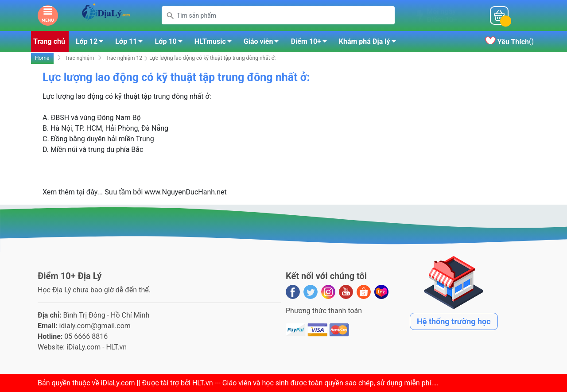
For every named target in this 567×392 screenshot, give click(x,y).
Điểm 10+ (311, 43)
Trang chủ (49, 41)
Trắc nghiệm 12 (124, 58)
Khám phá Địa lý (370, 43)
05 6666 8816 (86, 336)
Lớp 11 (131, 43)
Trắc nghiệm (79, 58)
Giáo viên (264, 43)
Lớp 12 (92, 43)
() (509, 42)
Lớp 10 (171, 43)
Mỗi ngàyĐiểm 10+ (442, 16)
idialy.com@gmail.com (95, 326)
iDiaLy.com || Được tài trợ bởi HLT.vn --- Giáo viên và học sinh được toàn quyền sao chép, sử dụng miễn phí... (269, 383)
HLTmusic (216, 43)
